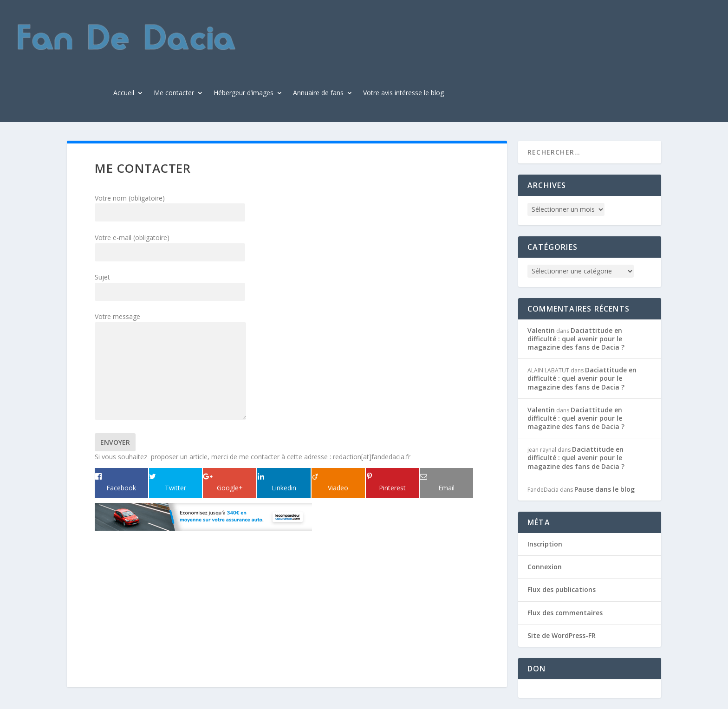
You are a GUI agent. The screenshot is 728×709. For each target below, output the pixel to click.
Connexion (545, 567)
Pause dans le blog (604, 489)
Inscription (545, 544)
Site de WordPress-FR (562, 635)
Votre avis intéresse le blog (403, 93)
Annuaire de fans (318, 93)
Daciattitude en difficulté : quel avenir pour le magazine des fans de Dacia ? (576, 339)
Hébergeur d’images (244, 93)
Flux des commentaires (565, 613)
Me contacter (174, 93)
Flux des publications (562, 589)
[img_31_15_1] (203, 528)
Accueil (124, 93)
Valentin (541, 330)
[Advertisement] (153, 592)
